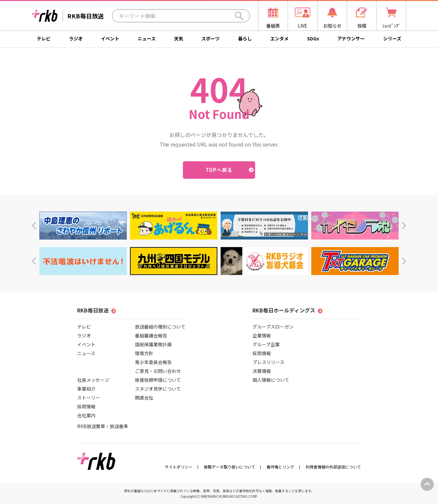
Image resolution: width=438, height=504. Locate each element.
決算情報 (262, 371)
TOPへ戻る (219, 170)
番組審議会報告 (151, 335)
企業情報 (262, 335)
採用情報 (86, 406)
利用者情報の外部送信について (333, 467)
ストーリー (89, 398)
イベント (110, 38)
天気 (179, 38)
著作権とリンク (280, 467)
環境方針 (144, 353)
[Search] (239, 16)
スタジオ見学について (158, 389)
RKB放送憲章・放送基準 (103, 426)
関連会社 (144, 398)
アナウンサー (351, 38)
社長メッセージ (93, 380)
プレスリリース (268, 362)
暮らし (245, 38)
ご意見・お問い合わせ (158, 371)
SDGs (313, 38)
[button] (34, 226)
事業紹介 (86, 389)
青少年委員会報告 (153, 362)
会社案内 (86, 415)
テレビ (44, 38)
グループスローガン (273, 327)
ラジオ (76, 38)
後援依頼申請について (158, 380)
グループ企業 (266, 344)
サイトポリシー (179, 467)
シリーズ (392, 38)
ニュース (147, 38)
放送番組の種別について (160, 327)
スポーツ (210, 38)
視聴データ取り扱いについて (230, 467)
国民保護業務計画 (153, 344)
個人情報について (271, 380)
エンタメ (279, 38)
